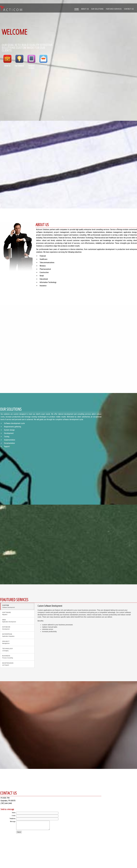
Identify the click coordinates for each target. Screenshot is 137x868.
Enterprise (17, 635)
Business (17, 657)
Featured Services (114, 9)
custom (17, 606)
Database (17, 628)
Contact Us (129, 9)
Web (17, 621)
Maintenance (17, 664)
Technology (17, 650)
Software (17, 614)
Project (17, 643)
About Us (85, 9)
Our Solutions (97, 9)
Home (77, 9)
